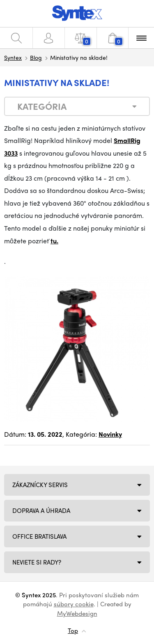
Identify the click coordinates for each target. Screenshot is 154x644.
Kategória (42, 106)
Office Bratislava (39, 536)
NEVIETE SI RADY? (37, 562)
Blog (36, 57)
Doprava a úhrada (41, 510)
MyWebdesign (77, 613)
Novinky (110, 434)
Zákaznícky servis (40, 485)
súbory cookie (74, 604)
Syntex (13, 57)
